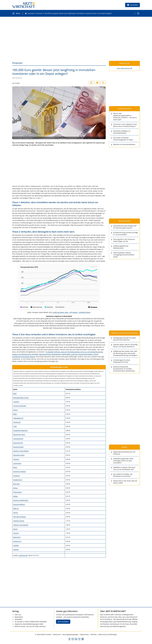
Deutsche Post (18, 443)
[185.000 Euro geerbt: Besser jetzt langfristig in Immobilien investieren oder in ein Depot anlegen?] (78, 13)
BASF (15, 393)
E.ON (15, 426)
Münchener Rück (19, 435)
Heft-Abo (93, 634)
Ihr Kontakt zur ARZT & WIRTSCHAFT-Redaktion (31, 622)
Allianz (15, 410)
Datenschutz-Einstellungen (108, 634)
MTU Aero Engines (20, 517)
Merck (15, 529)
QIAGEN (16, 545)
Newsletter (18, 619)
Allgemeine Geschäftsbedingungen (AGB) (29, 624)
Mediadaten (19, 617)
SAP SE (15, 513)
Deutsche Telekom (20, 472)
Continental (17, 463)
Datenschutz (84, 634)
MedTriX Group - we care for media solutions (30, 626)
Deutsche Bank (18, 447)
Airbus (15, 488)
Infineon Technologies (21, 525)
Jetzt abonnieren (124, 68)
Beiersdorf (17, 537)
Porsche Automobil (20, 406)
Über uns (18, 615)
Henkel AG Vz (18, 480)
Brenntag (16, 484)
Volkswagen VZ (18, 418)
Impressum (57, 634)
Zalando (16, 550)
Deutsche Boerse (19, 504)
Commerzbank (18, 439)
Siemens (16, 459)
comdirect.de (23, 555)
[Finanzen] (39, 13)
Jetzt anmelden (63, 622)
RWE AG (16, 508)
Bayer (15, 467)
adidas (15, 496)
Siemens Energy (19, 521)
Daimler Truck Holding (21, 451)
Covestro (16, 402)
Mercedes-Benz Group (21, 398)
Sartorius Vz (17, 541)
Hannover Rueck (19, 455)
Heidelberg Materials (20, 430)
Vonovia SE (17, 422)
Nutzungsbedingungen (70, 634)
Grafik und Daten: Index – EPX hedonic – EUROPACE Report (72, 312)
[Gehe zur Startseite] (30, 13)
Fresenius (17, 476)
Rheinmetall (17, 492)
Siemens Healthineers (21, 500)
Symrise (16, 533)
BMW (15, 414)
